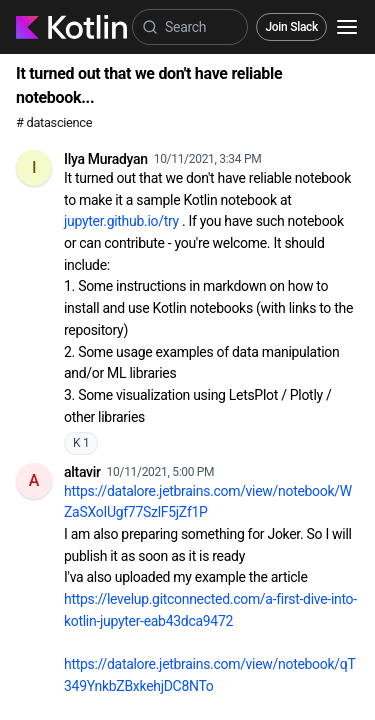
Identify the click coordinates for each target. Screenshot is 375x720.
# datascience (54, 122)
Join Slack (291, 27)
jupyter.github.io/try (121, 221)
